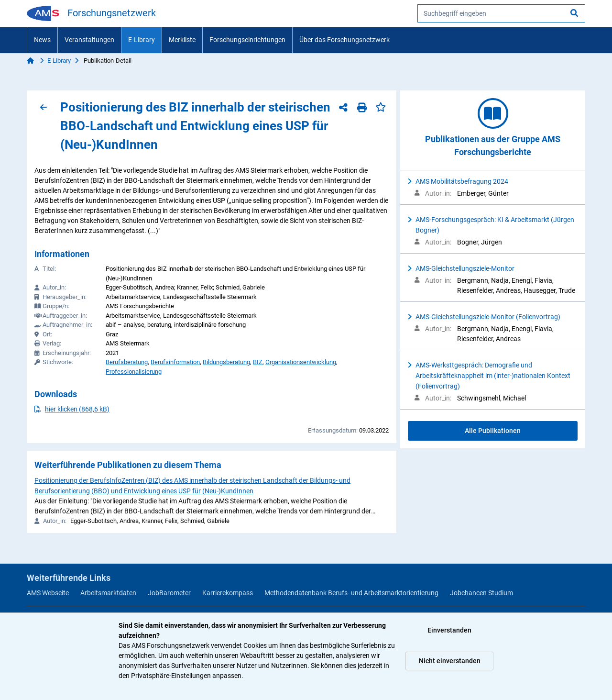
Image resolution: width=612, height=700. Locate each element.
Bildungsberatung (226, 362)
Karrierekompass (228, 593)
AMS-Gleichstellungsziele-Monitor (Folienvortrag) (488, 317)
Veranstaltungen (89, 40)
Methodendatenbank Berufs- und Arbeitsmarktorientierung (351, 593)
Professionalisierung (134, 372)
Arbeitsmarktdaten (108, 593)
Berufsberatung (127, 362)
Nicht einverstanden (450, 661)
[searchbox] (501, 13)
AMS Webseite (48, 593)
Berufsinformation (175, 362)
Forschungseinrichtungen (247, 40)
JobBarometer (169, 593)
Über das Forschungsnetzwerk (344, 40)
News (42, 40)
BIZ (258, 362)
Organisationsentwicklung (301, 362)
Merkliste (182, 40)
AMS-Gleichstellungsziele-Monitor (465, 268)
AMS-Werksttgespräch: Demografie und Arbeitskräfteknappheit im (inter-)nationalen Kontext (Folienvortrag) (493, 376)
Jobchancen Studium (481, 593)
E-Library (142, 40)
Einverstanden (449, 630)
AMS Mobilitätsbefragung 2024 (462, 181)
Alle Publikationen (493, 431)
